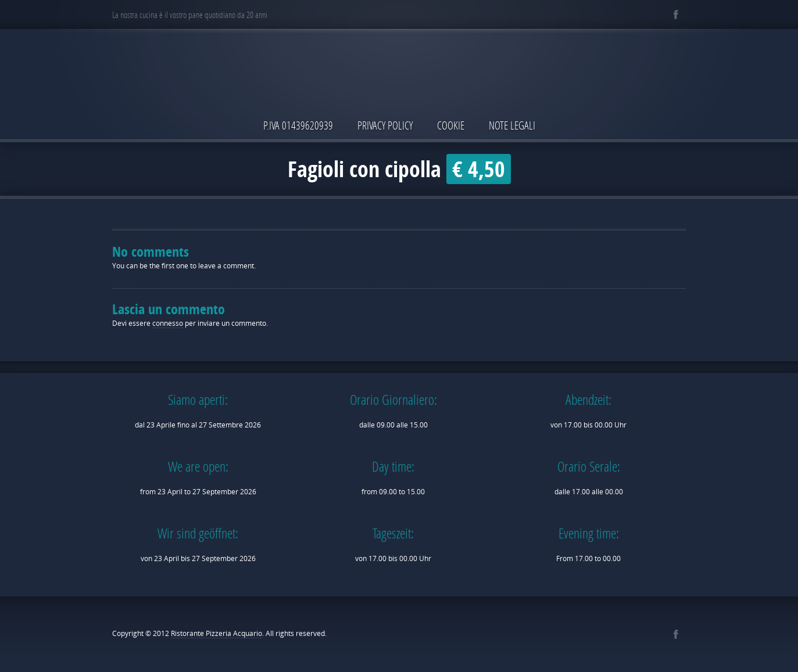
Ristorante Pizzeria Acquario (217, 633)
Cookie (451, 125)
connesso (168, 323)
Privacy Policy (385, 125)
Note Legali (512, 125)
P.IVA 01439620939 (298, 125)
